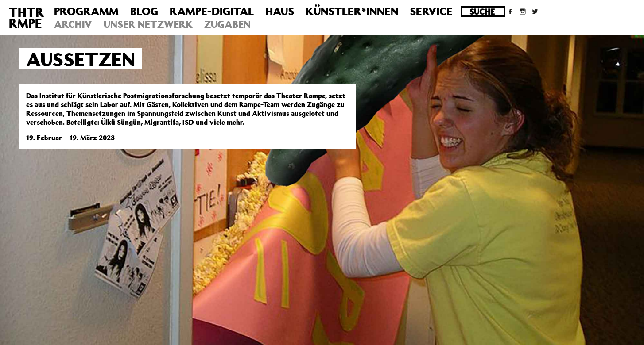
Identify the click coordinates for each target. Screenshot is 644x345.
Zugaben (227, 24)
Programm (86, 11)
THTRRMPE (26, 18)
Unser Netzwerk (148, 24)
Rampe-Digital (212, 11)
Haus (280, 11)
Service (431, 11)
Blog (144, 11)
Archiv (73, 24)
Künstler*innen (352, 11)
